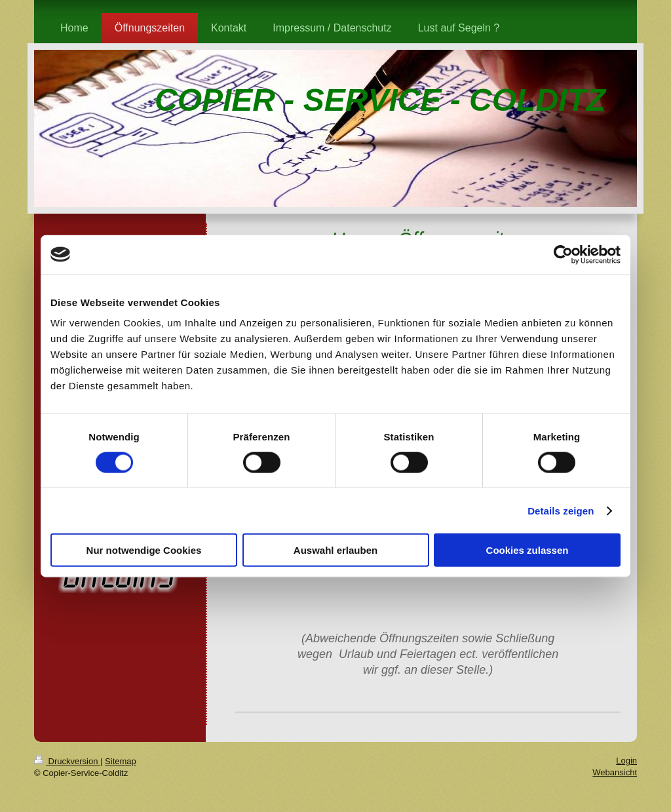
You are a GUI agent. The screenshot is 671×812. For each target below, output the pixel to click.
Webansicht (615, 772)
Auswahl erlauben (335, 550)
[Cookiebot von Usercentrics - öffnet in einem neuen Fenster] (563, 254)
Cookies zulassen (527, 550)
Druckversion (67, 761)
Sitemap (121, 761)
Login (626, 761)
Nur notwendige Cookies (144, 550)
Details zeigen (561, 510)
